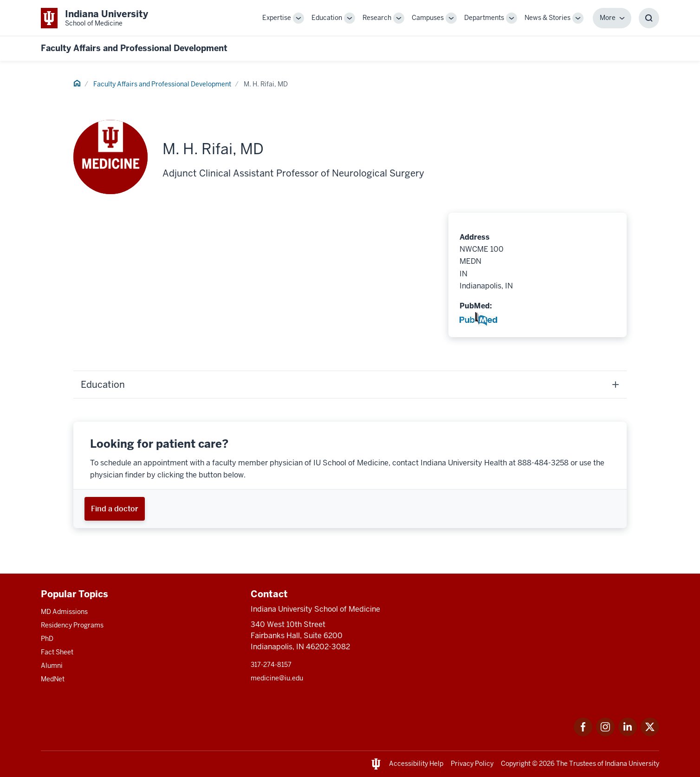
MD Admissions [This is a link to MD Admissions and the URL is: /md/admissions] (64, 612)
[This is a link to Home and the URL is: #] (77, 85)
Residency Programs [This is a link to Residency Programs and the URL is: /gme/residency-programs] (72, 625)
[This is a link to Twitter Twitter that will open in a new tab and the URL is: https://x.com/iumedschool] (650, 734)
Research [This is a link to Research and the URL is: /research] (377, 18)
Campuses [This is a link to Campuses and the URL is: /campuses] (428, 18)
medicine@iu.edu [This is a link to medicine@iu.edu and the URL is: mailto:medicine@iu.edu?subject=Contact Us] (277, 678)
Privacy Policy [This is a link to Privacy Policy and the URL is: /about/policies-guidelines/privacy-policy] (472, 764)
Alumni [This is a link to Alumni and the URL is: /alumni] (52, 666)
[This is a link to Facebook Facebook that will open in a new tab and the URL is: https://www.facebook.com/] (583, 734)
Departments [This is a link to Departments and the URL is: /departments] (484, 18)
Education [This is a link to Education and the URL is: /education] (327, 18)
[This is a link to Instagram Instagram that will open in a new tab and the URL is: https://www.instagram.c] (605, 734)
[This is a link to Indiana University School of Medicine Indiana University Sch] (94, 18)
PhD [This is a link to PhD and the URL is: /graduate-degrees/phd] (47, 639)
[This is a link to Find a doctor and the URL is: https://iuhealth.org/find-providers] (115, 509)
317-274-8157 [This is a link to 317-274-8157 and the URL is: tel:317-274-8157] (271, 665)
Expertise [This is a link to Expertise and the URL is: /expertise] (277, 18)
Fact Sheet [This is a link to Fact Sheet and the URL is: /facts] (57, 652)
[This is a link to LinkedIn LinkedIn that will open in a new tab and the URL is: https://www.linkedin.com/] (628, 734)
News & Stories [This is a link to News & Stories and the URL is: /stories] (548, 18)
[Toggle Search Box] (649, 18)
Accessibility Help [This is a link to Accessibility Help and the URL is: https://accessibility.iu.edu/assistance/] (416, 764)
